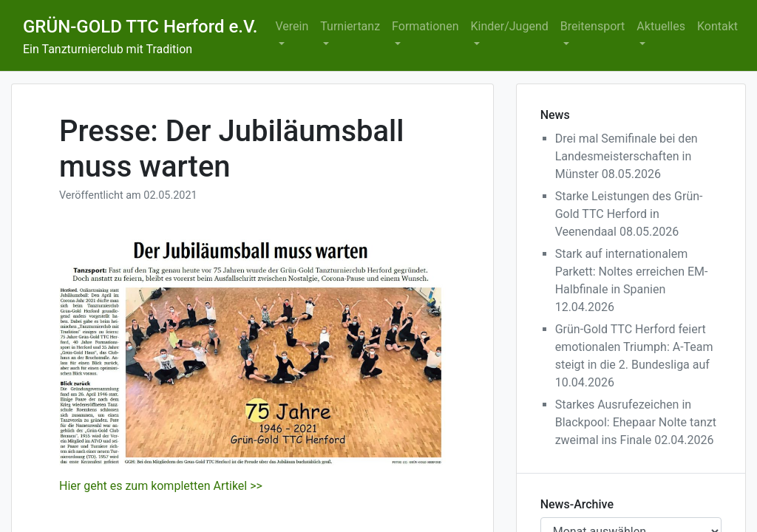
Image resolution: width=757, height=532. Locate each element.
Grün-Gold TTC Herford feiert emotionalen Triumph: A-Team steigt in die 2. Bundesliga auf (634, 347)
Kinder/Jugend (509, 26)
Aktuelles (661, 26)
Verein (292, 26)
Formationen (425, 26)
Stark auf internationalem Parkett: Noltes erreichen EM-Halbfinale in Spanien (632, 272)
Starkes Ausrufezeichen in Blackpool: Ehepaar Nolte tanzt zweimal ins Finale (636, 422)
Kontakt (717, 26)
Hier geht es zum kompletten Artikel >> (161, 486)
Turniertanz (350, 26)
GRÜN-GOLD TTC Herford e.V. (140, 27)
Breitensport (593, 26)
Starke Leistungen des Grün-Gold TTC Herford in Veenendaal (629, 214)
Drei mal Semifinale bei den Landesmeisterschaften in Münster (627, 156)
